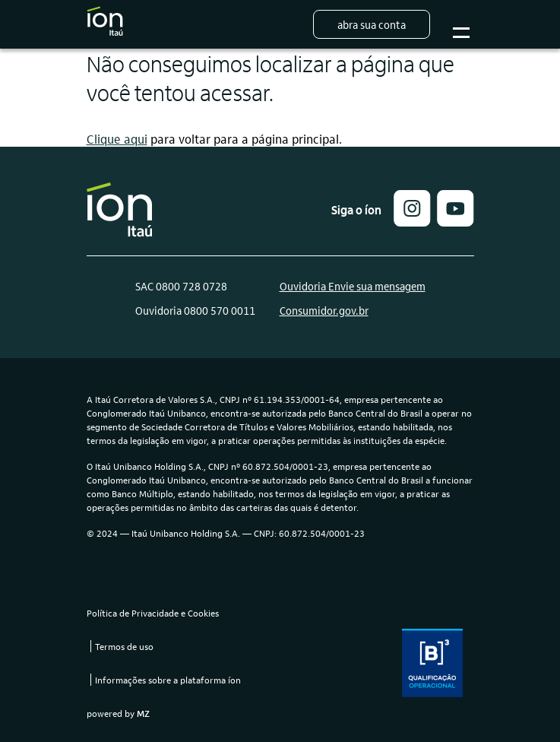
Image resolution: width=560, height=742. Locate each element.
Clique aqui (117, 139)
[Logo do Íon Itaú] (105, 24)
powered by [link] (118, 713)
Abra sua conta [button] (372, 24)
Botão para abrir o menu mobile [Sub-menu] (459, 25)
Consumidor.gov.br (324, 310)
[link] (456, 222)
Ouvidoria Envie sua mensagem (353, 286)
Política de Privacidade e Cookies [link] (153, 613)
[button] (412, 222)
